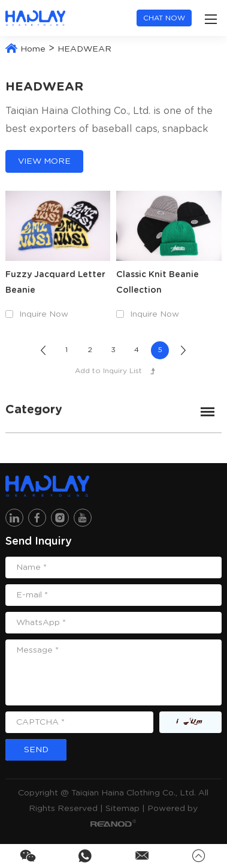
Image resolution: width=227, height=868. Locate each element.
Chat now (164, 18)
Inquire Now (44, 314)
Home (33, 49)
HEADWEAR (84, 49)
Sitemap (122, 809)
